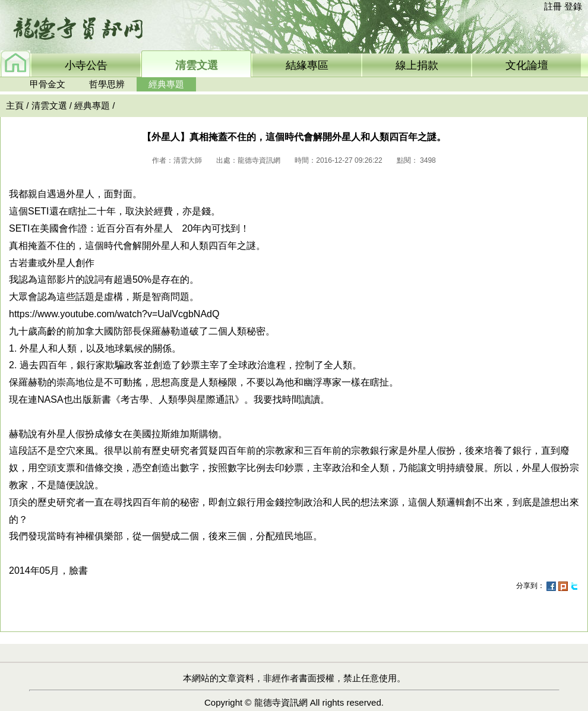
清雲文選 (49, 105)
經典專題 (166, 84)
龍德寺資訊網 (281, 702)
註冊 (553, 6)
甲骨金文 (48, 84)
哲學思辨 (107, 84)
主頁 (15, 105)
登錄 (573, 6)
